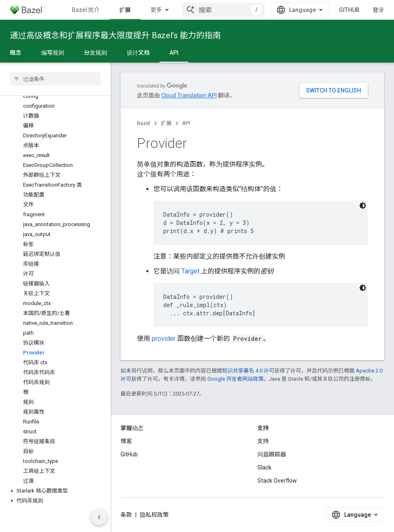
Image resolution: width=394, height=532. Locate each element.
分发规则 (95, 53)
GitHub (349, 10)
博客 (126, 441)
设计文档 (138, 53)
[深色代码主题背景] (363, 206)
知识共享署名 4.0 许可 (248, 371)
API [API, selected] (174, 53)
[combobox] (223, 10)
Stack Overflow (277, 481)
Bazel (144, 123)
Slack (264, 467)
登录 (378, 10)
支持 (263, 441)
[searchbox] (55, 79)
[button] (55, 491)
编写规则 (53, 53)
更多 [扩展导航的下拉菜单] (156, 10)
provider (164, 339)
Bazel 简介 (86, 10)
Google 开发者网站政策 (235, 379)
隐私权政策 (154, 515)
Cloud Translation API (189, 95)
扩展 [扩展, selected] (125, 10)
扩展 (166, 123)
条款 (126, 515)
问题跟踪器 (272, 454)
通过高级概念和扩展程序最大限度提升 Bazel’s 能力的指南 (115, 35)
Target (190, 271)
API (186, 123)
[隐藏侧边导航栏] (99, 517)
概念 (16, 53)
